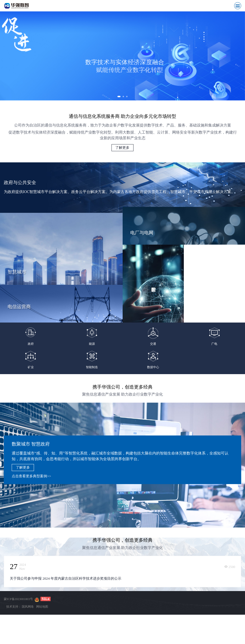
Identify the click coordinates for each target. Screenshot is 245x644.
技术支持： (14, 611)
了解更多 (122, 152)
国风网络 (28, 611)
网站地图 (42, 611)
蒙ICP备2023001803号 (18, 603)
